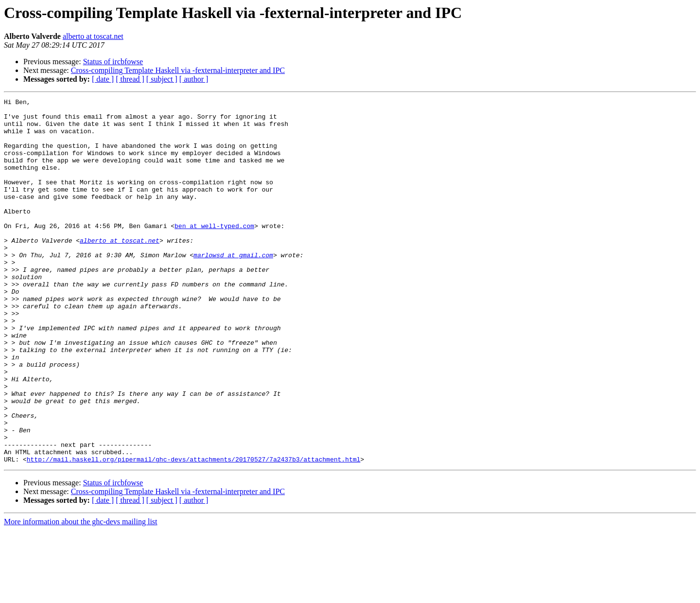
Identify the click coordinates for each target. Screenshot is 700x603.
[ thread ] (130, 79)
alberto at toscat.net (93, 36)
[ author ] (194, 79)
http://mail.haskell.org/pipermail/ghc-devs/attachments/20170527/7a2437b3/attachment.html (193, 532)
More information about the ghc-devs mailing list (81, 594)
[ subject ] (162, 79)
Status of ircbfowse (113, 62)
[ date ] (103, 79)
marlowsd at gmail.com (233, 287)
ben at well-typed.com (214, 252)
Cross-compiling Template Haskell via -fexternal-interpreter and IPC (178, 70)
